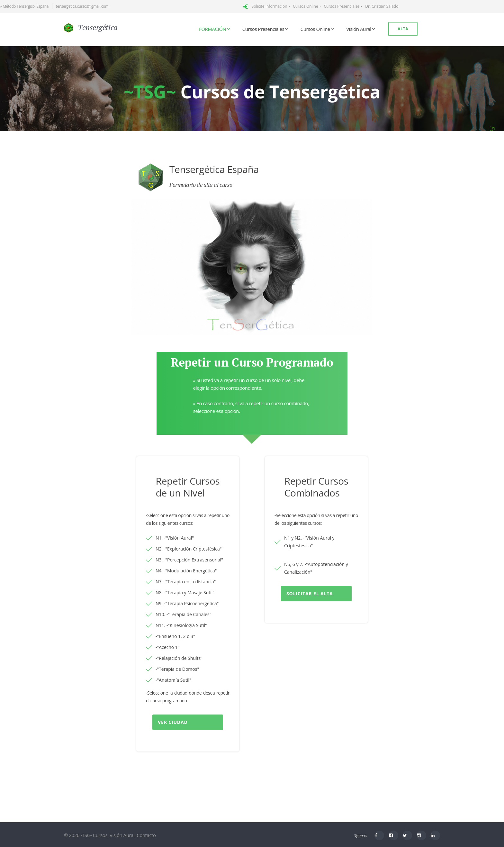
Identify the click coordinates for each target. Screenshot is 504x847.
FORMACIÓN (212, 29)
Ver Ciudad (173, 722)
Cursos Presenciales (263, 29)
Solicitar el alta (310, 593)
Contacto (146, 835)
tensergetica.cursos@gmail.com (82, 6)
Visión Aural (359, 29)
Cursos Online (315, 29)
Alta (403, 29)
